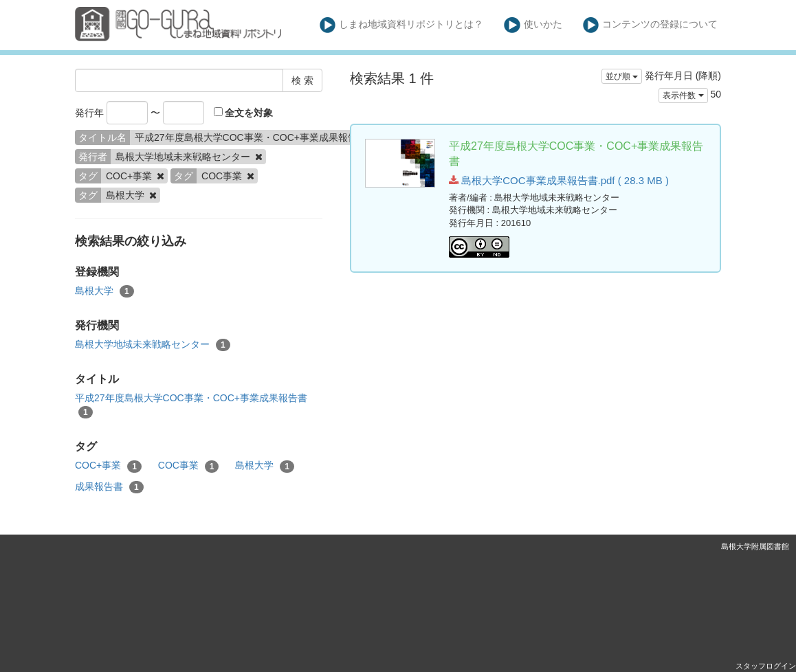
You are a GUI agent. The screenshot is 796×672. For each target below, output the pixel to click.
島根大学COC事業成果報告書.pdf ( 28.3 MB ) (559, 180)
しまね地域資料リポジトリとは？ (402, 25)
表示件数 (683, 96)
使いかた (533, 25)
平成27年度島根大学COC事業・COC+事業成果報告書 (191, 405)
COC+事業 (108, 466)
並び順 (622, 76)
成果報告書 (109, 487)
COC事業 (189, 466)
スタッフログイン (766, 666)
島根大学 (104, 291)
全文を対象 (244, 113)
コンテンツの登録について (651, 25)
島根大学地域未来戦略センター (153, 345)
